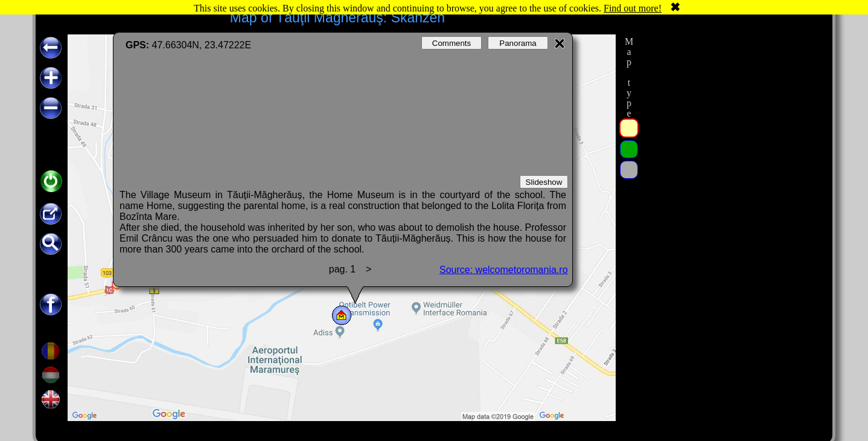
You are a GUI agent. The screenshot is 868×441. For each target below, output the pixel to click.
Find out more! (633, 8)
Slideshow (544, 182)
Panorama (518, 43)
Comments (452, 43)
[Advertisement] (732, 216)
